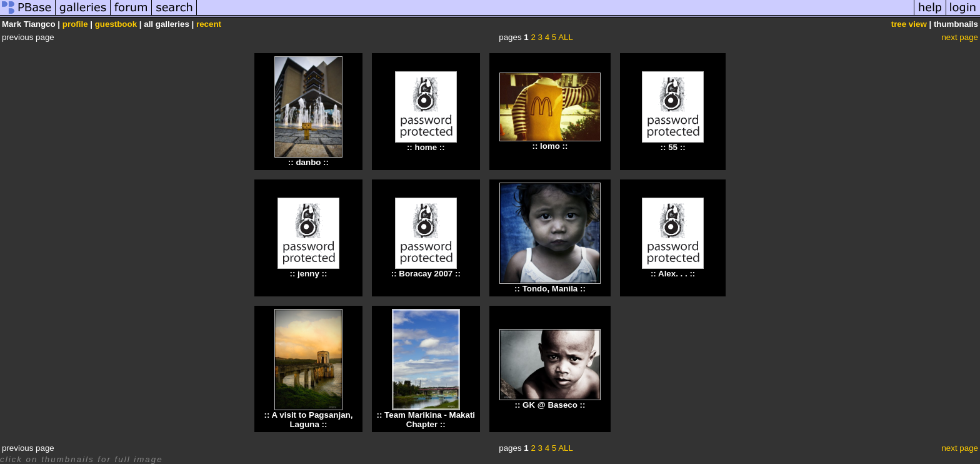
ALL (566, 37)
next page (960, 37)
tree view (909, 24)
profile (75, 24)
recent (209, 24)
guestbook (116, 24)
